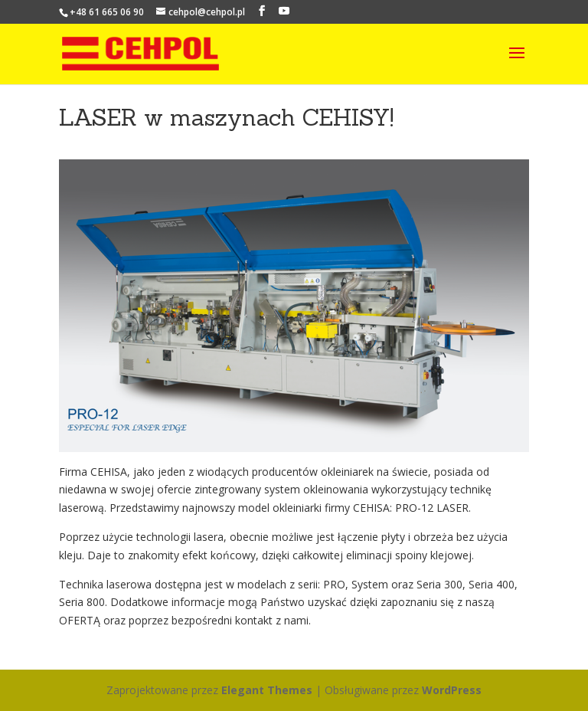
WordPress (452, 690)
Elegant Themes (267, 690)
